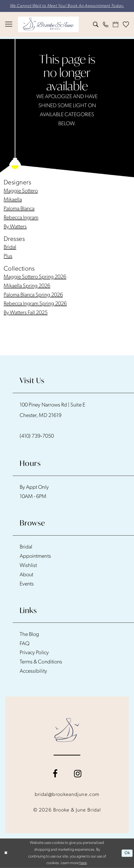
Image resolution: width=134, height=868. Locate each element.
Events (27, 584)
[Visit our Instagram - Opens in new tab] (78, 774)
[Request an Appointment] (116, 24)
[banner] (48, 24)
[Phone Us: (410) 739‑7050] (106, 24)
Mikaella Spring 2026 (27, 286)
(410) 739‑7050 (37, 436)
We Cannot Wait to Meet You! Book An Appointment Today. (67, 6)
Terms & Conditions (41, 662)
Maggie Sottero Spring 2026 (35, 277)
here (83, 863)
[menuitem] (8, 24)
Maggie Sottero (21, 191)
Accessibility (33, 671)
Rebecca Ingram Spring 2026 (35, 304)
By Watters (15, 227)
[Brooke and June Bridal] (67, 730)
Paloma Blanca (19, 209)
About (26, 575)
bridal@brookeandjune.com (67, 795)
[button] (8, 24)
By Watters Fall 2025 (26, 313)
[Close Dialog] (6, 853)
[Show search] (96, 24)
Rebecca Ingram (21, 218)
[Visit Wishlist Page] (126, 24)
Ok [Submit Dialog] (127, 853)
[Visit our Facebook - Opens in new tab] (55, 774)
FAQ (25, 644)
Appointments (35, 556)
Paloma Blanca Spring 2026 (33, 295)
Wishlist (28, 566)
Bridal (10, 247)
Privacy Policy (34, 653)
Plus (8, 256)
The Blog (29, 635)
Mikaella (13, 200)
